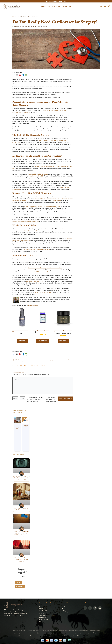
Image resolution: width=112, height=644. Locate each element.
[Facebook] (14, 75)
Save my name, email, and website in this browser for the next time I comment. (35, 399)
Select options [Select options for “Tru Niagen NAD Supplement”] (43, 340)
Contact (41, 612)
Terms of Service (43, 619)
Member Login (42, 614)
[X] (17, 75)
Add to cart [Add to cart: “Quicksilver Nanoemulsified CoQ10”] (22, 340)
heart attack (36, 365)
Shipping (41, 608)
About (63, 606)
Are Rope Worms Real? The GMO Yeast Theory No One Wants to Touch (22, 478)
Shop (63, 610)
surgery (49, 365)
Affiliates (41, 621)
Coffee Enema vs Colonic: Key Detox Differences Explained (22, 559)
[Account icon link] (105, 6)
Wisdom (64, 608)
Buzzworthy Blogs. (33, 305)
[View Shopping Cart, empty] (108, 6)
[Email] (26, 75)
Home (14, 17)
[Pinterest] (20, 75)
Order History (42, 616)
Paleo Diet (43, 365)
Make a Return (43, 610)
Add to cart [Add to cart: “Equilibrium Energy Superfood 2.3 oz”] (63, 340)
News (17, 17)
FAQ (40, 606)
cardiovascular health (25, 365)
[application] (45, 6)
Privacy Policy (42, 618)
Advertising (65, 612)
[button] (44, 6)
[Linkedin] (23, 75)
